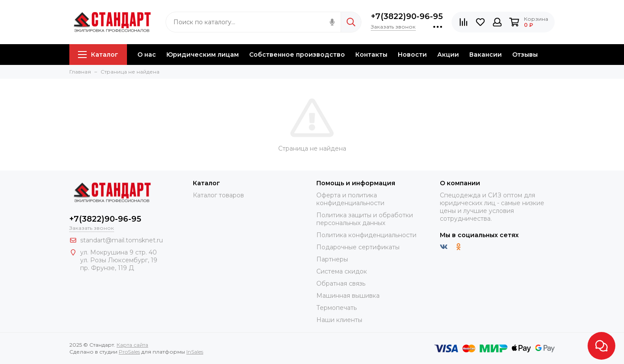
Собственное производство (297, 55)
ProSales (129, 352)
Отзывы (525, 55)
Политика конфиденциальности (366, 235)
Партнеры (332, 259)
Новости (412, 55)
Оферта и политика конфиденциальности (350, 199)
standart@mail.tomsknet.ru (122, 240)
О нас (147, 55)
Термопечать (336, 308)
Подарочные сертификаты (358, 247)
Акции (448, 55)
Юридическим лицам (203, 55)
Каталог (98, 55)
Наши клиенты (339, 320)
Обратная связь (341, 283)
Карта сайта (132, 345)
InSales (195, 352)
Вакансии (486, 55)
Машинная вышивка (348, 296)
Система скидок (342, 271)
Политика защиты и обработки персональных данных (365, 219)
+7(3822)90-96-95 (407, 16)
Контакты (371, 55)
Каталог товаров (218, 195)
